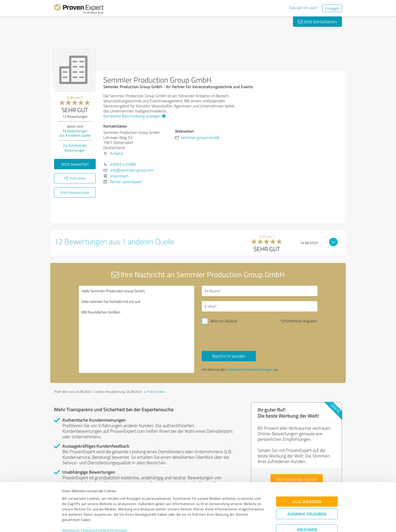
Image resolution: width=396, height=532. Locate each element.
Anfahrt (117, 153)
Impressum (71, 508)
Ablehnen (307, 508)
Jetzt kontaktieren (317, 21)
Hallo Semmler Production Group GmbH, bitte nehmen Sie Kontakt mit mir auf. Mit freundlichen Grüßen (137, 329)
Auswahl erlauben (307, 492)
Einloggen (332, 8)
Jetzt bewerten (75, 164)
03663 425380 (123, 164)
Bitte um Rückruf (224, 321)
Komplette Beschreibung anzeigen (134, 116)
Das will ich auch (303, 8)
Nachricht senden (229, 356)
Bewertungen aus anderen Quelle (75, 133)
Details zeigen (233, 523)
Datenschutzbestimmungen (105, 508)
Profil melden (156, 392)
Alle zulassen (307, 480)
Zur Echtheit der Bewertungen (75, 148)
